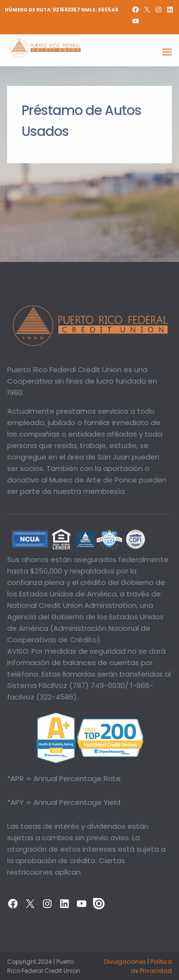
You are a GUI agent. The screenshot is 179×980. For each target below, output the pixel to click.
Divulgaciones (125, 962)
